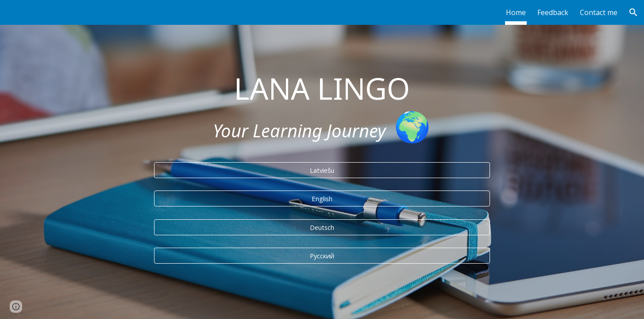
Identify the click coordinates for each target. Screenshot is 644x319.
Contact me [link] (599, 12)
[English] (322, 198)
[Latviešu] (322, 170)
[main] (322, 109)
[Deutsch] (322, 227)
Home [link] (516, 12)
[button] (633, 12)
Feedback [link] (553, 12)
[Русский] (322, 255)
